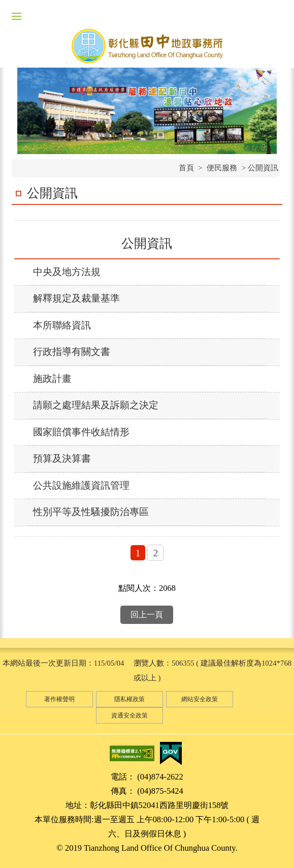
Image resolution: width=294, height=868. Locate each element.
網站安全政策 (200, 699)
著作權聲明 (59, 699)
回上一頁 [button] (147, 615)
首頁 (186, 168)
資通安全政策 (129, 715)
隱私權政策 (129, 699)
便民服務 (222, 168)
